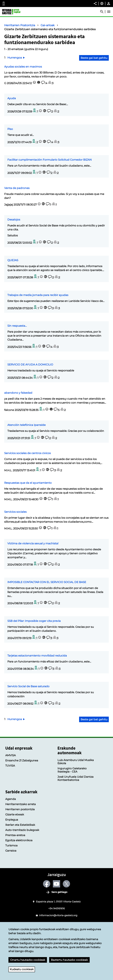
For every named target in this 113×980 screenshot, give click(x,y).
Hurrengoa (16, 58)
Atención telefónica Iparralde (27, 425)
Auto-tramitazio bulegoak (22, 830)
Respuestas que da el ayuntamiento (28, 483)
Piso (10, 129)
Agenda (11, 799)
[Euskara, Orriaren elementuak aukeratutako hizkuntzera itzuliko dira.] (102, 3)
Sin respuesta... (17, 326)
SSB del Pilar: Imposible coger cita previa (34, 621)
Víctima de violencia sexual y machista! (33, 543)
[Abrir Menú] (109, 12)
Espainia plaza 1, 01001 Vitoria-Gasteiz (58, 902)
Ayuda (12, 98)
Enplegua (12, 820)
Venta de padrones (17, 188)
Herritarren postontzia (20, 809)
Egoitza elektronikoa (19, 840)
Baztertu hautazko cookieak (69, 960)
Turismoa (11, 845)
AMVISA (10, 755)
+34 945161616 (57, 908)
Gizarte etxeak (15, 814)
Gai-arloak (48, 25)
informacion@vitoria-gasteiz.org (58, 915)
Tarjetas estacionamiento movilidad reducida (37, 656)
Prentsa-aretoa (15, 835)
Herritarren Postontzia (20, 25)
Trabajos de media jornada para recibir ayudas (38, 295)
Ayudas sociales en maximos (23, 67)
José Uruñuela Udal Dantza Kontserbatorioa (75, 778)
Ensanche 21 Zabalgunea (22, 760)
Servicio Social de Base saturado (28, 686)
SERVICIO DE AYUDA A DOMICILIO (30, 365)
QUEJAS (13, 260)
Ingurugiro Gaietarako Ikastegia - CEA (72, 770)
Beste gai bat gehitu (94, 58)
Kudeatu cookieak (22, 969)
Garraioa (11, 851)
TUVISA (10, 766)
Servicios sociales (15, 512)
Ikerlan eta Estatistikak (20, 825)
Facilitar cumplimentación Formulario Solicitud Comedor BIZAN (50, 160)
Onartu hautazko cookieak (28, 960)
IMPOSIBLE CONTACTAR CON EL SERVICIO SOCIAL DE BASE (47, 582)
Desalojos (14, 220)
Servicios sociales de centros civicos (27, 453)
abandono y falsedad (18, 393)
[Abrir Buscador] (103, 12)
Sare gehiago (59, 892)
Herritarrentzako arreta (21, 804)
